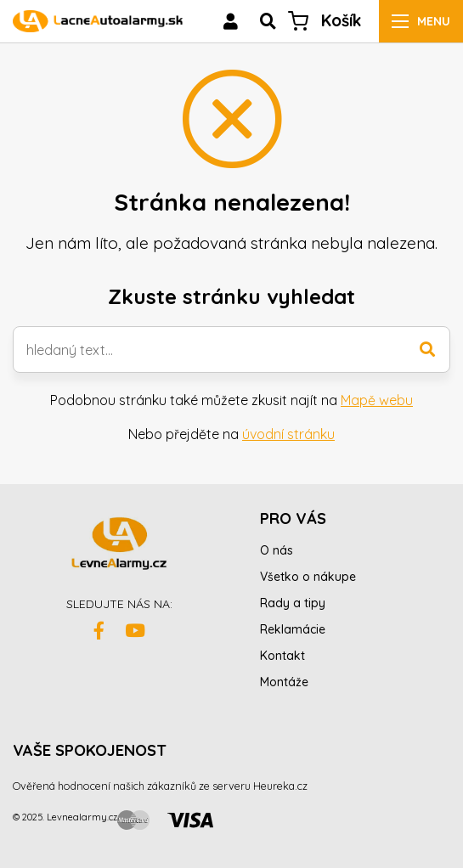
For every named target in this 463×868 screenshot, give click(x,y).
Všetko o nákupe (308, 577)
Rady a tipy (293, 603)
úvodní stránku (288, 434)
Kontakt (282, 656)
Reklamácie (293, 629)
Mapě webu (377, 400)
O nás (277, 550)
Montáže (284, 682)
